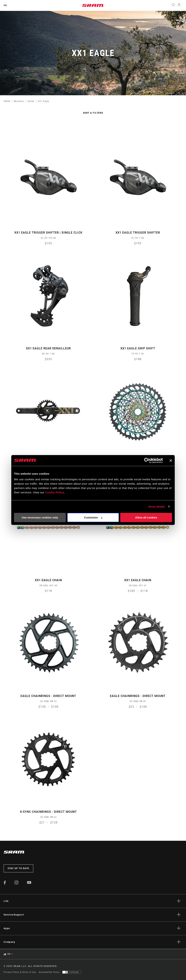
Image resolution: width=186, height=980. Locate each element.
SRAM (7, 101)
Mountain (19, 101)
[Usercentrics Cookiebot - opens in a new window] (147, 460)
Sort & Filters (93, 113)
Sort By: (4, 126)
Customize (93, 517)
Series (31, 101)
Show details (157, 507)
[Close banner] (171, 460)
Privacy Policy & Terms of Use (20, 972)
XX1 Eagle (43, 101)
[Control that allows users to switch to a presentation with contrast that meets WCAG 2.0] (72, 972)
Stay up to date (18, 868)
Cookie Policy (55, 492)
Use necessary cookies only (40, 517)
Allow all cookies (146, 517)
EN (7, 954)
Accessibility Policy (49, 972)
